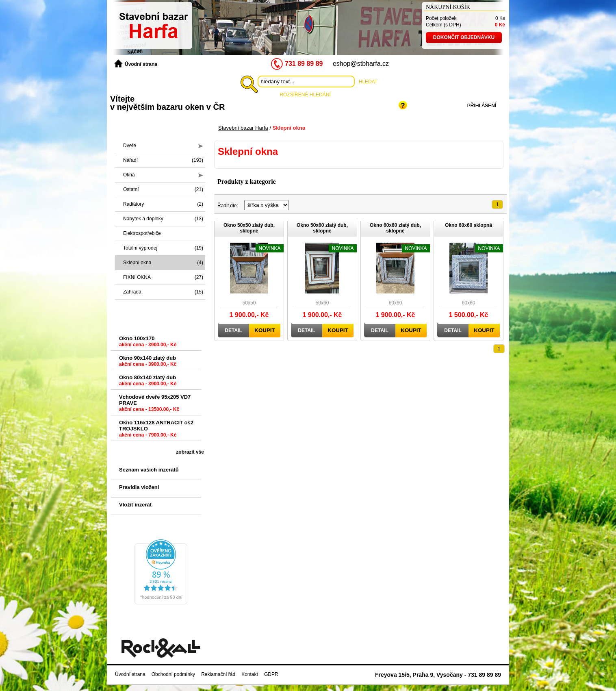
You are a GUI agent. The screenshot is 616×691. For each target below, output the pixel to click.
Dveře (163, 146)
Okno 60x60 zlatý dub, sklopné (395, 228)
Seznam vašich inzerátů (149, 470)
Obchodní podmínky (173, 674)
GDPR (271, 674)
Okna (163, 175)
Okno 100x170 (148, 343)
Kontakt (250, 674)
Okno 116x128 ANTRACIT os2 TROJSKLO (156, 430)
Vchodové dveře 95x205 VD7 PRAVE (155, 405)
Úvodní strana (136, 64)
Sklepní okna (163, 263)
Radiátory (163, 204)
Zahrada (163, 292)
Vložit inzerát (135, 505)
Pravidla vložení (139, 487)
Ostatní (163, 189)
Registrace (433, 106)
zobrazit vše (190, 452)
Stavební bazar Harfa (243, 128)
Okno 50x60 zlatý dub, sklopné (322, 228)
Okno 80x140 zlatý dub (148, 382)
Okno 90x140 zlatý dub (148, 363)
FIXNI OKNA (163, 277)
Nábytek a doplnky (163, 219)
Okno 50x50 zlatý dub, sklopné (249, 228)
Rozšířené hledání (305, 95)
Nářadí (163, 160)
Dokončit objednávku (464, 37)
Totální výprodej (163, 248)
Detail (233, 330)
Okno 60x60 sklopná (469, 225)
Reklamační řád (218, 674)
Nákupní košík (448, 7)
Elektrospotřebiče (142, 233)
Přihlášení (482, 106)
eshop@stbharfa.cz (361, 64)
